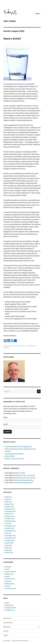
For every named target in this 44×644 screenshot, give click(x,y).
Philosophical (10, 584)
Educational (16, 346)
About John (7, 618)
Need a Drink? (12, 39)
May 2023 (8, 502)
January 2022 (10, 507)
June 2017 (8, 533)
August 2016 (9, 543)
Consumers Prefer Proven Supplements (18, 447)
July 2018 (8, 523)
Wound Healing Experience (25, 480)
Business (8, 567)
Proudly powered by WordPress (20, 641)
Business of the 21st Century (15, 459)
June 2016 (8, 545)
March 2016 (9, 552)
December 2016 (10, 536)
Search (6, 635)
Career (7, 569)
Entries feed (9, 605)
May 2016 (8, 548)
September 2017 (11, 531)
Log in (7, 603)
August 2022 (9, 504)
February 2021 (10, 509)
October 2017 (10, 528)
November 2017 (10, 526)
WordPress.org (10, 610)
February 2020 (10, 516)
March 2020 (9, 514)
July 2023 (8, 499)
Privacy (6, 631)
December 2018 (10, 521)
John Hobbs (10, 21)
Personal (8, 581)
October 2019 (10, 519)
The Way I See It (11, 589)
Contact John (8, 623)
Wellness (33, 346)
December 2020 (10, 511)
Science (8, 586)
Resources (7, 627)
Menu (38, 14)
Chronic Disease (11, 572)
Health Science (10, 579)
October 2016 (10, 540)
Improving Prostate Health (14, 454)
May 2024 (8, 497)
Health (22, 346)
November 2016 (10, 538)
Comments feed (10, 608)
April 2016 (9, 550)
